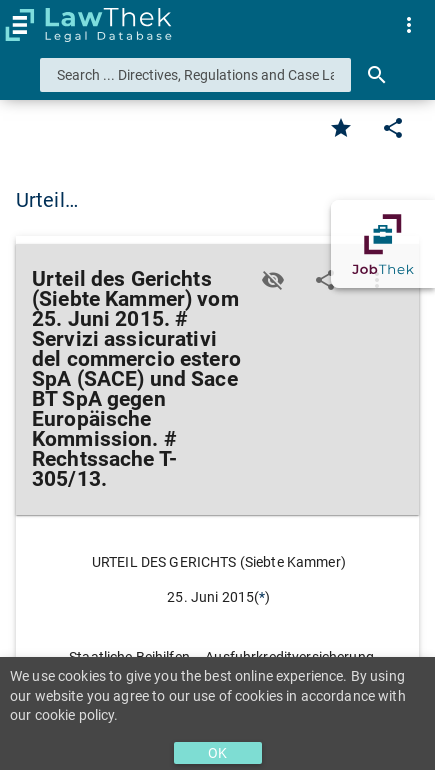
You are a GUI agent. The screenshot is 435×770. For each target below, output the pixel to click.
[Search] (377, 75)
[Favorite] (341, 128)
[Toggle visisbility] (273, 280)
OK (217, 753)
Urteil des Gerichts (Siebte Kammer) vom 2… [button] (216, 200)
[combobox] (195, 75)
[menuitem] (409, 25)
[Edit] (393, 128)
